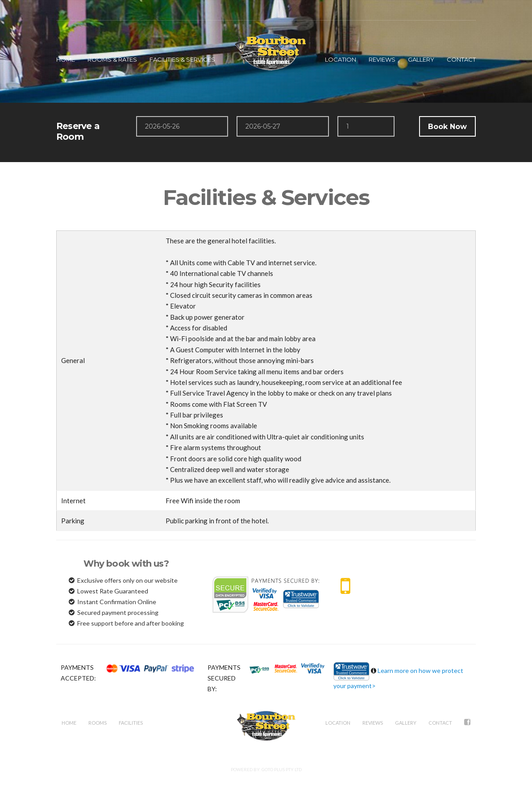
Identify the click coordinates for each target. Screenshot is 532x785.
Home (69, 723)
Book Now (447, 127)
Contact (440, 723)
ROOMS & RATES (112, 59)
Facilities (131, 723)
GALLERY (421, 59)
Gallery (406, 723)
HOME (66, 59)
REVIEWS (382, 59)
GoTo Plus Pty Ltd (282, 769)
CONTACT (461, 59)
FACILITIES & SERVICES (182, 59)
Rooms (98, 723)
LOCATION (341, 59)
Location (338, 723)
